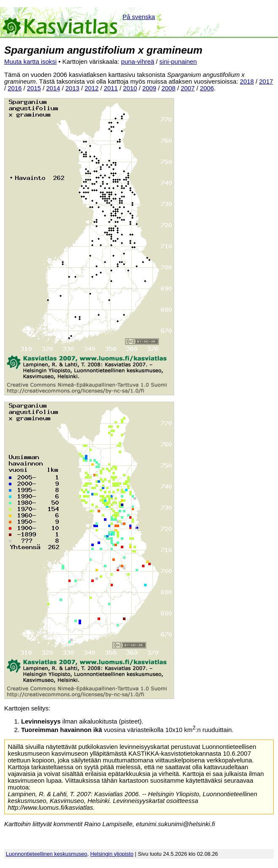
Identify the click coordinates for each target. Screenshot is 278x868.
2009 (149, 88)
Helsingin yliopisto (112, 854)
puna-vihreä (138, 62)
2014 (53, 88)
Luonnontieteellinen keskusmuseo (47, 854)
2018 (247, 82)
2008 (168, 88)
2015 (34, 88)
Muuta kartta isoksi (30, 62)
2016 (15, 88)
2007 (188, 88)
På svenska (139, 17)
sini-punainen (178, 62)
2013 (72, 88)
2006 (207, 88)
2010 (130, 88)
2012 (91, 88)
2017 (266, 82)
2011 (111, 88)
